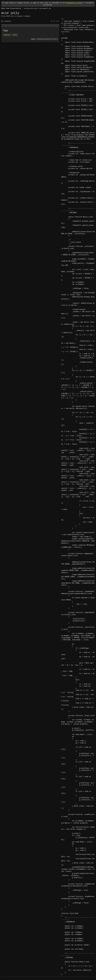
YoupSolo (8, 21)
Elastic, (7, 35)
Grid (15, 35)
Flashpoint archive (74, 3)
